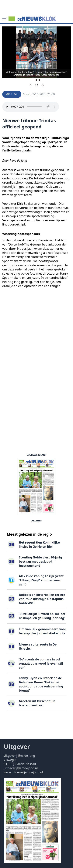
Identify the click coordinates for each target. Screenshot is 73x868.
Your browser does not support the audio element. (31, 107)
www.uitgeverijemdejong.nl (23, 772)
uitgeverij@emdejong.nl (21, 768)
